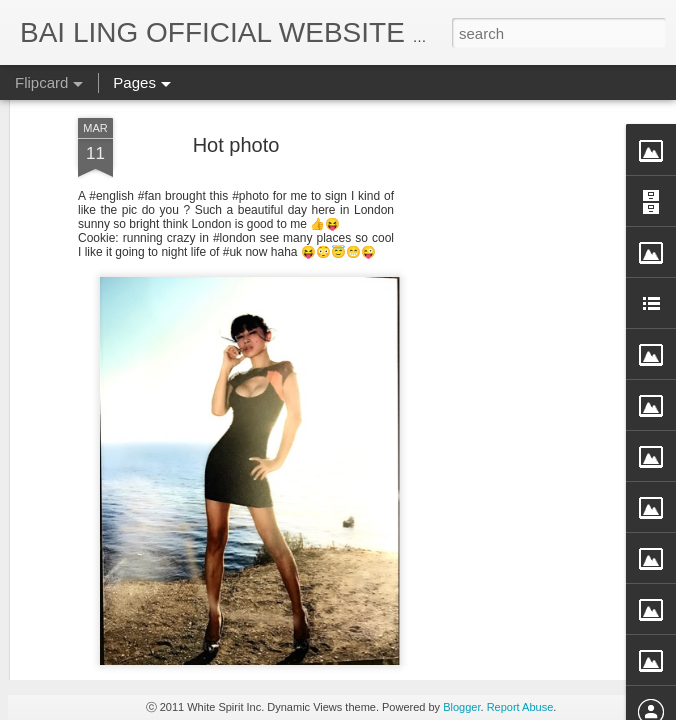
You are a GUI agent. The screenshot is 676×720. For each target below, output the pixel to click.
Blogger (461, 707)
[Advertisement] (504, 330)
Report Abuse (520, 707)
